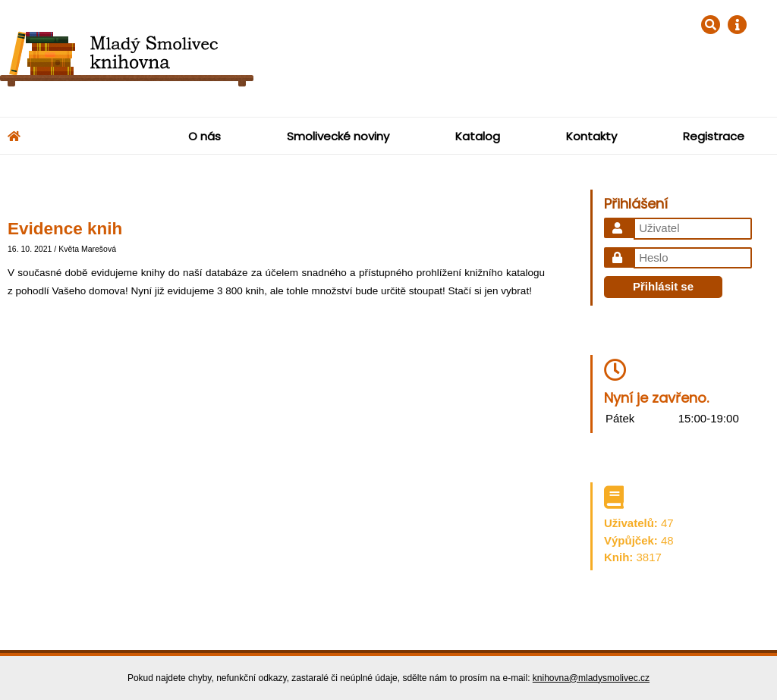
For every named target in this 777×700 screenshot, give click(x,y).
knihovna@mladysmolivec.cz (591, 678)
